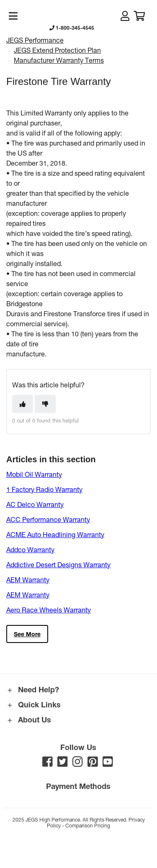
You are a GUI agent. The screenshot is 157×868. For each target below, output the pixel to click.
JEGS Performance (35, 40)
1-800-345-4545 (72, 28)
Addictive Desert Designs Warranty (58, 565)
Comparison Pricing (88, 825)
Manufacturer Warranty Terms (59, 60)
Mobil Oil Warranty (34, 474)
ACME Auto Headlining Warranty (55, 534)
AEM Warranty (28, 580)
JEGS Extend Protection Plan (57, 50)
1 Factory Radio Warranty (44, 489)
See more (27, 634)
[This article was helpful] (23, 404)
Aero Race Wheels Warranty (49, 610)
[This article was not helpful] (45, 404)
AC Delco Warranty (35, 504)
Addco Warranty (30, 549)
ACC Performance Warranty (48, 519)
